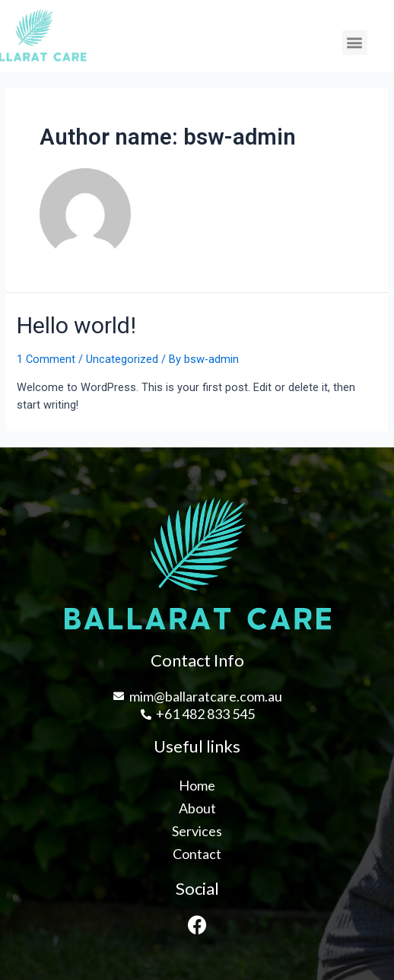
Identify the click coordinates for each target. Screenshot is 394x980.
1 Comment (46, 359)
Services (197, 831)
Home (197, 785)
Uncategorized (122, 359)
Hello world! (76, 325)
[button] (355, 45)
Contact (197, 854)
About (197, 808)
